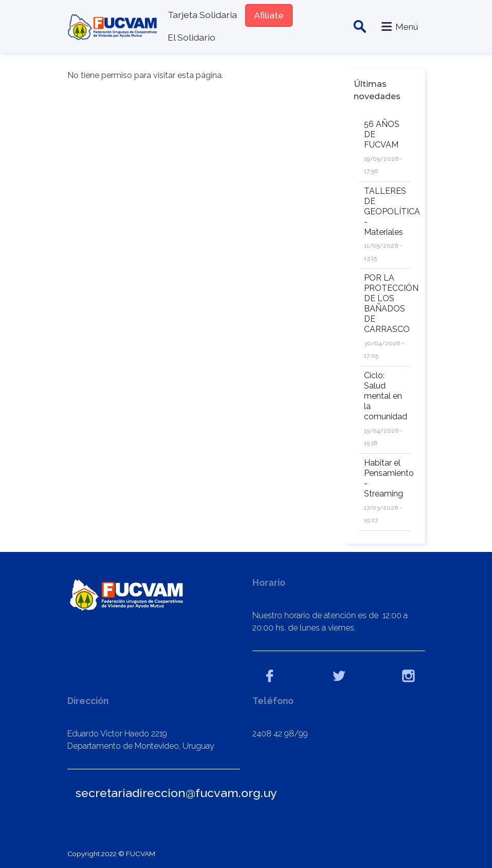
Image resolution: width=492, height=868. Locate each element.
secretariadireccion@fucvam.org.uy (176, 793)
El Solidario (192, 37)
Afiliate (269, 15)
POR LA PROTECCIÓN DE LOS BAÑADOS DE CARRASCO (391, 303)
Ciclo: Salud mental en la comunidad (386, 396)
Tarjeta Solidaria (202, 15)
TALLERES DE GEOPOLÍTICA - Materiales (392, 211)
